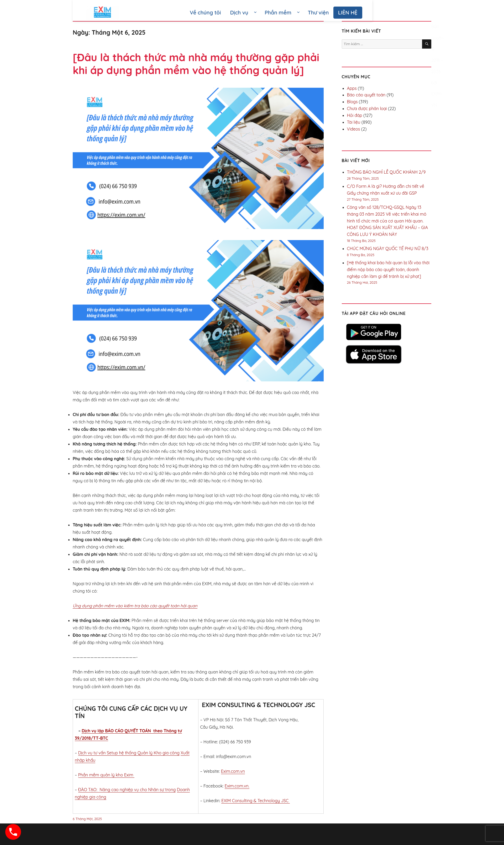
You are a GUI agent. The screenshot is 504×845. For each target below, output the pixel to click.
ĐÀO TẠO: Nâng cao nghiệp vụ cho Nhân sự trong (127, 790)
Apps (352, 88)
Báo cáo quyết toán (366, 95)
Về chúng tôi (205, 12)
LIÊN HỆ (348, 12)
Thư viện (318, 12)
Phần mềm (278, 12)
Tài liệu (354, 122)
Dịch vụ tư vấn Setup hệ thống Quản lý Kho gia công (129, 753)
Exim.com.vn (233, 771)
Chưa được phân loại (367, 108)
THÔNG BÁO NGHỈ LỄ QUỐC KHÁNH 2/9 (386, 172)
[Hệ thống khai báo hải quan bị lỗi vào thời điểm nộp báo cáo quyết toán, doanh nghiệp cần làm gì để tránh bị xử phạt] (388, 269)
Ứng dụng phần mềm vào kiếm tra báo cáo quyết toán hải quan (135, 606)
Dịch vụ (239, 12)
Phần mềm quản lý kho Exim (106, 775)
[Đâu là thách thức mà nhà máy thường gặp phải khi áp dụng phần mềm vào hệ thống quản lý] (196, 64)
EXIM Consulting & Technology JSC (255, 801)
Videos (354, 129)
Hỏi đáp (355, 115)
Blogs (352, 102)
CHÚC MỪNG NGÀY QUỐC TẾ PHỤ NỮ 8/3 (388, 248)
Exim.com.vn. (237, 786)
